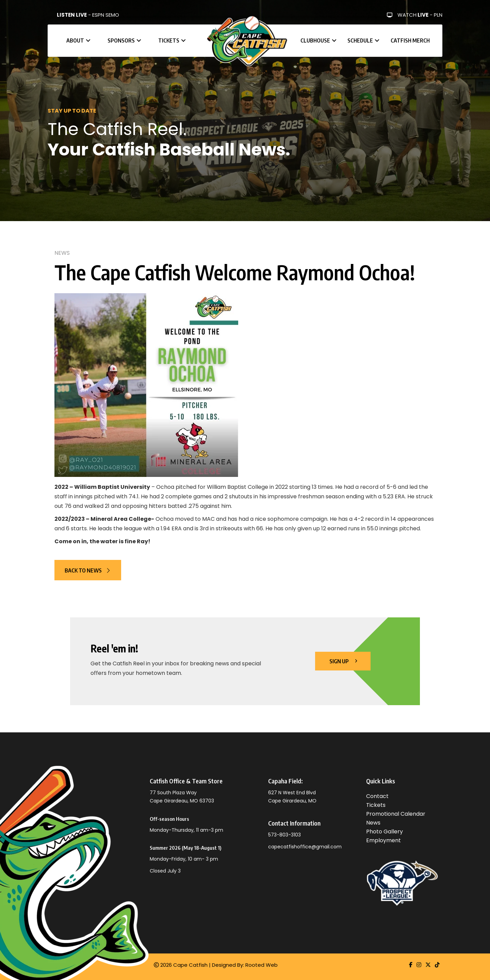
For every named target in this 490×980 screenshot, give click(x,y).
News (62, 253)
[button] (88, 41)
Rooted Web (262, 965)
